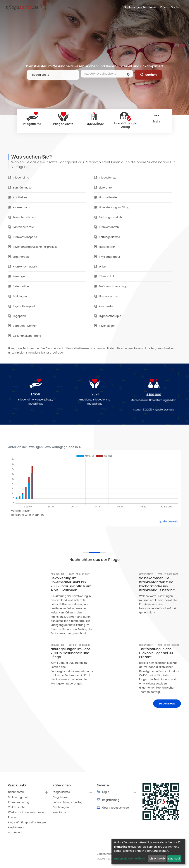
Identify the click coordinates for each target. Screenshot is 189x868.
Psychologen (105, 326)
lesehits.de (59, 812)
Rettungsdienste (107, 237)
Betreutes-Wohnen (23, 326)
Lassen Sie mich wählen (129, 859)
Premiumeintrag (19, 802)
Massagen (17, 276)
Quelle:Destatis (168, 522)
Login (106, 792)
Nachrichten (16, 792)
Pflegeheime (19, 178)
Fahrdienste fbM (21, 227)
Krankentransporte (23, 237)
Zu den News (167, 704)
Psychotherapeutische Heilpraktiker (33, 247)
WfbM (100, 267)
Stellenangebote (19, 797)
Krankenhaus (19, 207)
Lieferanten (104, 188)
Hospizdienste (105, 197)
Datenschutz (104, 854)
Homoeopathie (106, 296)
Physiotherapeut (107, 257)
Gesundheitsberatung (25, 336)
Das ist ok (174, 859)
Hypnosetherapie (108, 316)
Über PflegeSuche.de (116, 808)
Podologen (17, 296)
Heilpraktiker (104, 247)
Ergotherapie (19, 257)
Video (164, 7)
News (153, 7)
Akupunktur (104, 306)
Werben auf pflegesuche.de (26, 812)
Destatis (171, 410)
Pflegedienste (105, 178)
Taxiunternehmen (22, 217)
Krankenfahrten (106, 227)
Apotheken (17, 197)
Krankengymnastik (23, 267)
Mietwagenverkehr (108, 217)
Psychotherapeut (22, 306)
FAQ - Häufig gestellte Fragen (27, 822)
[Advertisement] (94, 746)
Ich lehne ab (157, 859)
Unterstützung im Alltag (112, 207)
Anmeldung (16, 832)
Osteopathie (18, 286)
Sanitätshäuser (20, 188)
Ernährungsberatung (110, 286)
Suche (175, 7)
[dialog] (148, 851)
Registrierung (17, 827)
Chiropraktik (104, 276)
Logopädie (17, 316)
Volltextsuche (17, 807)
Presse (12, 817)
